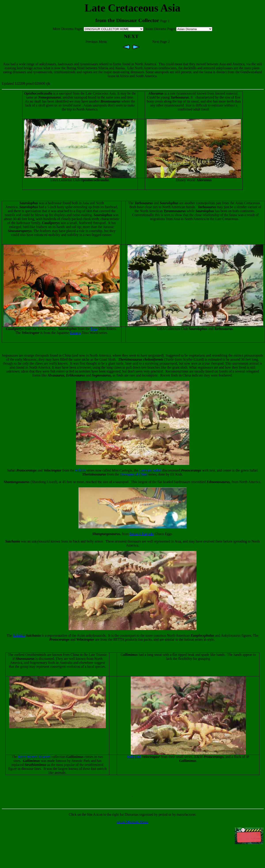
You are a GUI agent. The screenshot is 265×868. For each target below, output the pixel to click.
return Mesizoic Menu (132, 822)
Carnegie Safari (151, 470)
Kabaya (75, 333)
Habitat (80, 470)
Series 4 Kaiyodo (142, 534)
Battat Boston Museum (34, 757)
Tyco (94, 329)
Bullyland (134, 757)
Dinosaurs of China (134, 474)
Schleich (19, 635)
